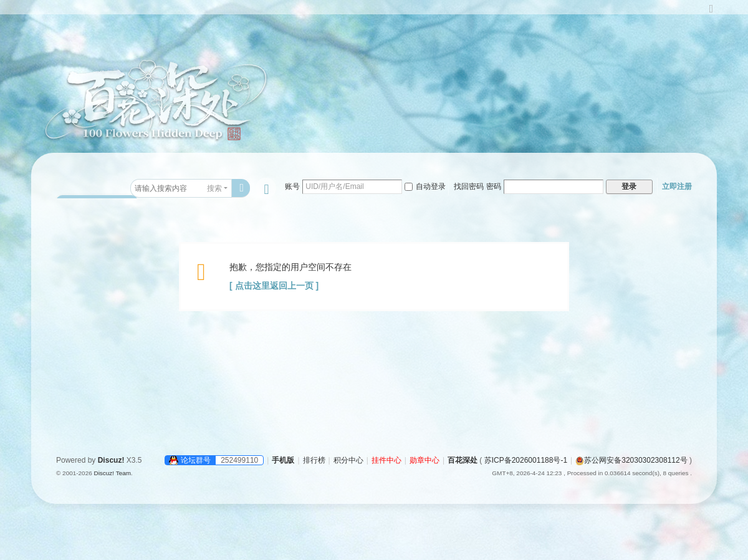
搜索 (214, 188)
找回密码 (469, 186)
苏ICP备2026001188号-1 (526, 460)
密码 (494, 186)
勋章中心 (424, 460)
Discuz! (111, 460)
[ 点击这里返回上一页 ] (274, 286)
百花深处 (463, 460)
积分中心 (348, 460)
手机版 (283, 460)
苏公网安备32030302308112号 (631, 460)
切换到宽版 (711, 14)
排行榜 (314, 460)
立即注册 (677, 186)
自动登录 (425, 186)
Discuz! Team (112, 473)
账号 (292, 186)
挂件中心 (386, 460)
